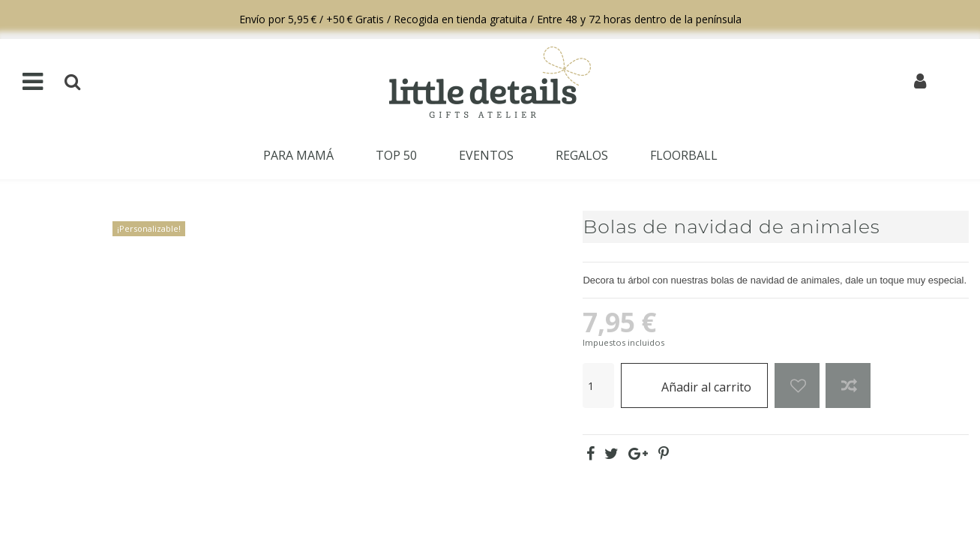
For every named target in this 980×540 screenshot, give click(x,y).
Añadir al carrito (695, 385)
